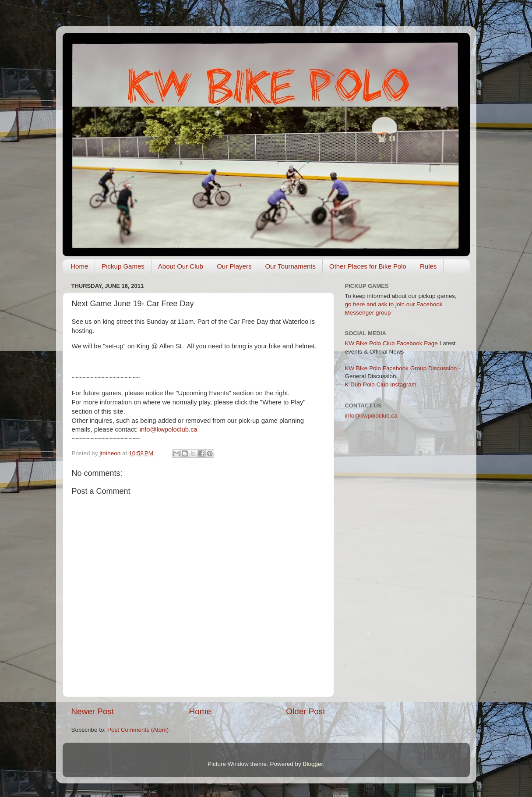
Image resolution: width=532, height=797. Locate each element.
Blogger (313, 764)
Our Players (234, 266)
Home (79, 266)
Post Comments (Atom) (138, 730)
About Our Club (181, 266)
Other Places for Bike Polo (368, 266)
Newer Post (93, 711)
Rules (428, 266)
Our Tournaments (290, 266)
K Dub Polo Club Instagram (381, 384)
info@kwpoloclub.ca (169, 429)
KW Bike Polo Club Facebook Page (391, 343)
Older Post (305, 711)
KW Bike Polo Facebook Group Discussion (401, 368)
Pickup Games (123, 266)
